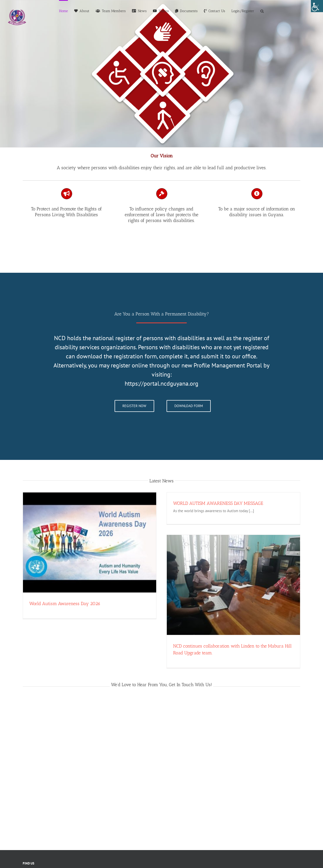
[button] (262, 11)
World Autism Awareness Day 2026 (65, 604)
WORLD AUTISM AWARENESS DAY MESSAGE (218, 503)
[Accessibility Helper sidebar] (317, 6)
